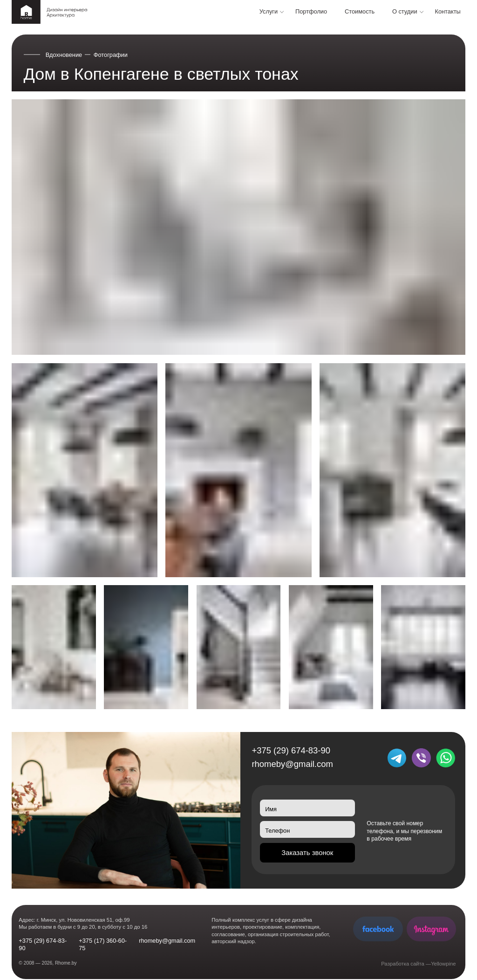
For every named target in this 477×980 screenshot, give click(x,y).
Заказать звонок (307, 853)
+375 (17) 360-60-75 (103, 944)
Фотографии (111, 55)
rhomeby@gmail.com (292, 764)
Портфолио (311, 11)
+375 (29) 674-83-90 (291, 750)
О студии (405, 11)
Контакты (447, 11)
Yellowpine (443, 964)
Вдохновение (64, 55)
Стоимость (360, 11)
